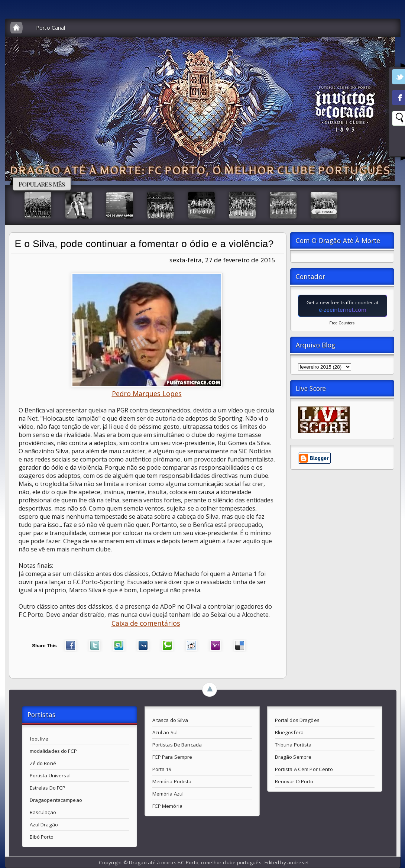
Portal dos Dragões (297, 720)
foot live (39, 739)
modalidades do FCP (53, 751)
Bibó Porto (42, 837)
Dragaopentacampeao (56, 800)
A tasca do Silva (170, 720)
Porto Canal (51, 28)
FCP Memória (167, 806)
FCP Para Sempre (172, 757)
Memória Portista (172, 781)
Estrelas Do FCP (48, 788)
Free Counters (342, 323)
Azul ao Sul (165, 732)
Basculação (43, 812)
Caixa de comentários (146, 623)
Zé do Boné (43, 763)
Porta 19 (162, 769)
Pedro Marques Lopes (147, 393)
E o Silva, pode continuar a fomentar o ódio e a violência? (144, 244)
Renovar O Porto (294, 781)
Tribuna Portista (293, 745)
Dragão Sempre (293, 757)
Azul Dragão (44, 825)
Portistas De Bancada (177, 745)
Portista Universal (50, 775)
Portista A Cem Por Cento (304, 769)
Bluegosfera (289, 732)
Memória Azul (168, 794)
